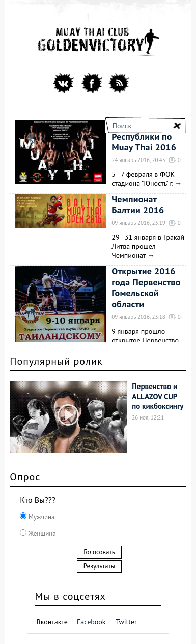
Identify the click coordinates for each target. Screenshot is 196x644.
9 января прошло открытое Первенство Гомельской (145, 340)
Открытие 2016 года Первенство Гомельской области (146, 287)
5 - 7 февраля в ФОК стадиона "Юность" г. (143, 179)
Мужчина (40, 517)
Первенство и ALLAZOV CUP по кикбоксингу (158, 396)
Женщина (41, 534)
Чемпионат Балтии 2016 (138, 204)
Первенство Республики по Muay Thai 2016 (144, 136)
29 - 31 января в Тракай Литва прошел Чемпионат (148, 246)
